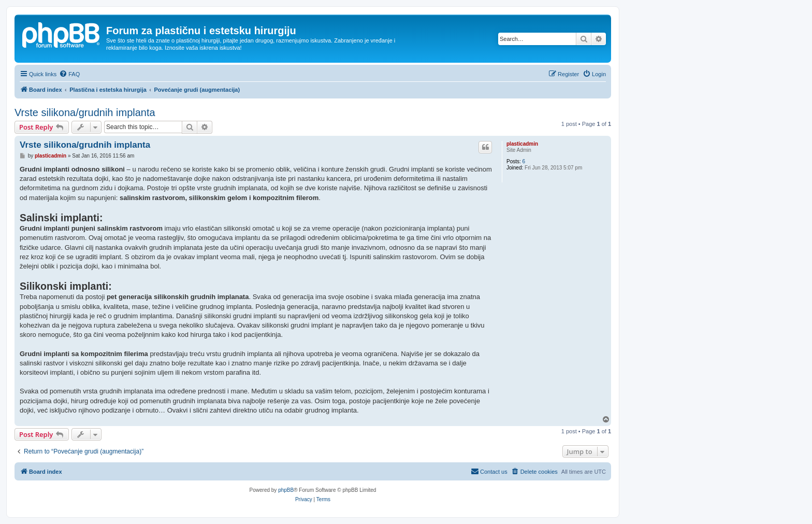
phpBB (286, 490)
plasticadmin (522, 144)
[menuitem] (69, 74)
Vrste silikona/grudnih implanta (85, 112)
